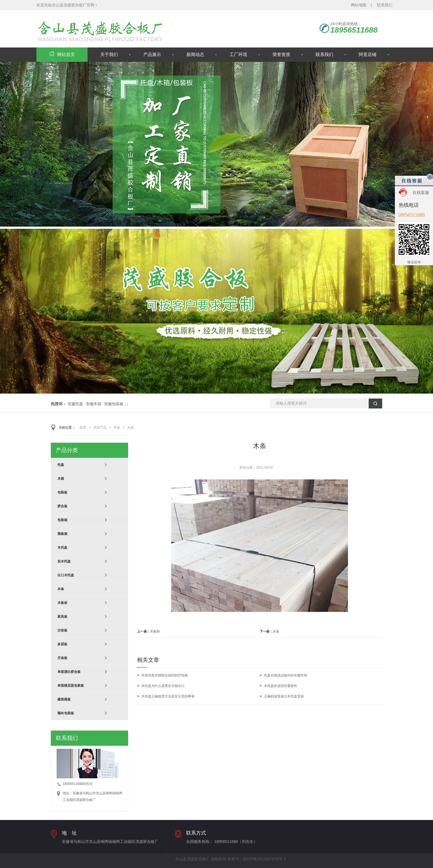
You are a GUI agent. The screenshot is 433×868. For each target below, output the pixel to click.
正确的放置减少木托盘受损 (284, 696)
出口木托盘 (66, 575)
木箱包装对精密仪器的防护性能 (165, 675)
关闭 (430, 177)
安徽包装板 (114, 404)
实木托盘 (64, 561)
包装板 (62, 492)
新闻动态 (195, 55)
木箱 (61, 479)
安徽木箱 (94, 404)
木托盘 (62, 548)
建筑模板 (64, 699)
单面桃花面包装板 (71, 686)
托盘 (61, 465)
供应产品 (100, 428)
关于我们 (109, 55)
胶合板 (62, 506)
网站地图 (359, 5)
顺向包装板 (66, 713)
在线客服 (421, 193)
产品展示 (152, 55)
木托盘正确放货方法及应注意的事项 (168, 696)
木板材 (155, 631)
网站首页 (62, 55)
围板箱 (62, 534)
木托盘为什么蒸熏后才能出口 (163, 686)
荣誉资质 (281, 55)
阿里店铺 (368, 55)
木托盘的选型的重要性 (281, 686)
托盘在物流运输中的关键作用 (286, 675)
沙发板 (62, 630)
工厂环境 (238, 55)
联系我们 (385, 5)
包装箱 (62, 520)
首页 (83, 428)
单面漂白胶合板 (69, 672)
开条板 (62, 658)
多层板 (62, 644)
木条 (117, 428)
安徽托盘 (75, 404)
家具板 (62, 617)
